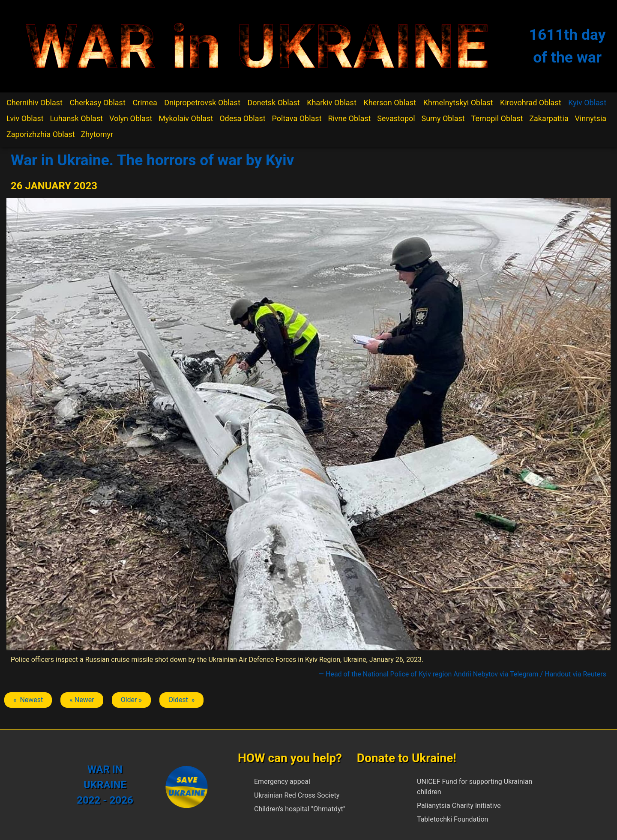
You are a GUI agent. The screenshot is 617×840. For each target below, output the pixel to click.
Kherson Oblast (390, 103)
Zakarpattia (549, 118)
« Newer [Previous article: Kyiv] (82, 700)
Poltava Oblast (297, 118)
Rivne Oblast (349, 118)
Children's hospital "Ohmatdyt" (300, 809)
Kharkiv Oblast (332, 103)
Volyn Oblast (131, 118)
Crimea (145, 103)
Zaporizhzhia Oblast (41, 134)
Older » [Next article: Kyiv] (131, 700)
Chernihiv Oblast (34, 103)
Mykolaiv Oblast (186, 118)
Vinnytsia (590, 118)
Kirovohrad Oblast (531, 103)
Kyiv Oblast (587, 103)
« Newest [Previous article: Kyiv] (28, 700)
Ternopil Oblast (497, 118)
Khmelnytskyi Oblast (458, 103)
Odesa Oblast (242, 118)
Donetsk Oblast (273, 103)
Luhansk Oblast (76, 118)
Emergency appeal (282, 782)
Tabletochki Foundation (452, 819)
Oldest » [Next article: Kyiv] (181, 700)
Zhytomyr (97, 134)
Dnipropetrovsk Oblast (202, 103)
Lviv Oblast (25, 118)
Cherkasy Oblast (98, 103)
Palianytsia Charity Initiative (459, 806)
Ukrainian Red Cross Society (297, 795)
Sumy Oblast (443, 118)
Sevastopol (396, 118)
